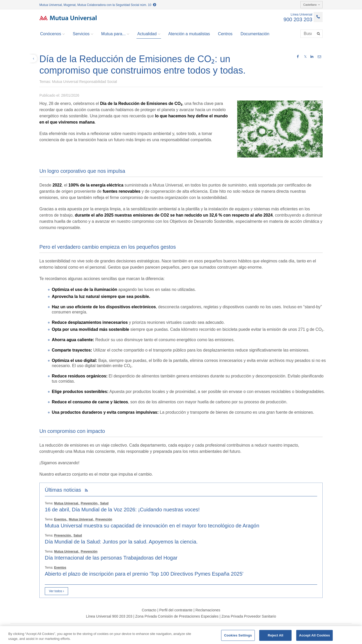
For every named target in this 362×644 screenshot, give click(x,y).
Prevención (104, 519)
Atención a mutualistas (189, 34)
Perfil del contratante (176, 610)
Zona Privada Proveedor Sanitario (249, 616)
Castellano (312, 5)
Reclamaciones (208, 610)
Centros (225, 34)
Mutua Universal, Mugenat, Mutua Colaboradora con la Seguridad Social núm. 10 (98, 5)
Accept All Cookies (315, 635)
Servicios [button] (83, 34)
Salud (104, 503)
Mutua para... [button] (115, 34)
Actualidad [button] (149, 34)
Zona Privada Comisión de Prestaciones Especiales (177, 616)
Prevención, (90, 503)
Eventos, (61, 519)
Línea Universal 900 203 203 (109, 616)
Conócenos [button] (52, 34)
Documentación (255, 34)
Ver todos (56, 591)
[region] (181, 635)
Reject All (276, 635)
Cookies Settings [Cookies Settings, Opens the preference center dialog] (238, 635)
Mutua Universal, (67, 503)
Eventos (60, 568)
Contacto (149, 610)
